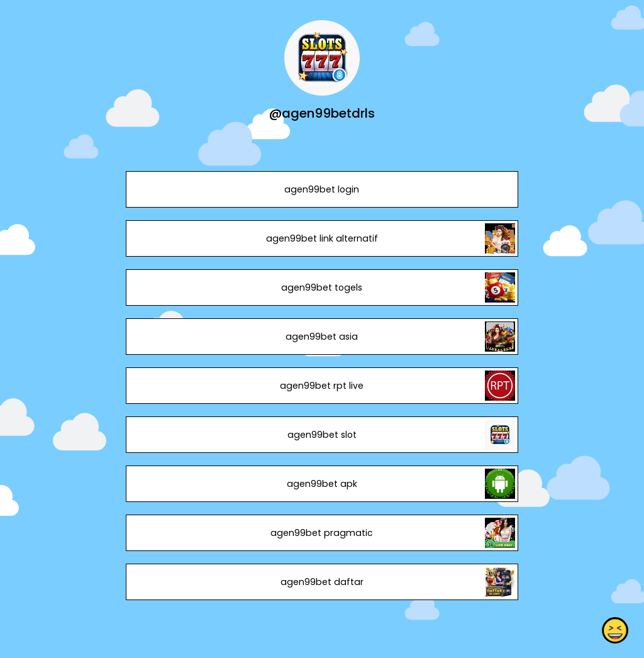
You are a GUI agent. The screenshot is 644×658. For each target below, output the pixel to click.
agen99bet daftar (322, 582)
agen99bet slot (322, 435)
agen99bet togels (322, 287)
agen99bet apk (322, 484)
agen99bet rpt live (322, 386)
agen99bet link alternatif (322, 238)
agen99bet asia (322, 337)
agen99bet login (322, 189)
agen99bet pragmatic (322, 533)
